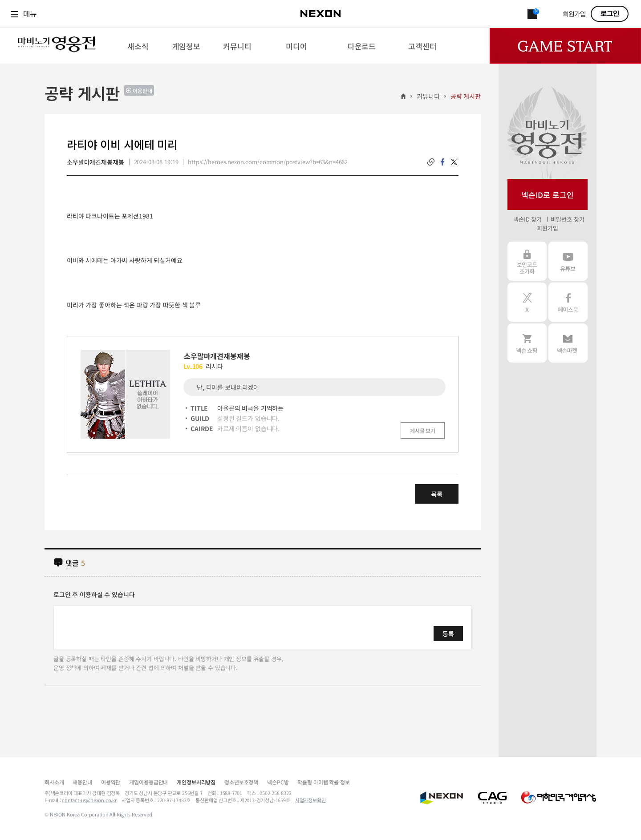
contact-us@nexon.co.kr (89, 800)
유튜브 (568, 261)
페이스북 (568, 302)
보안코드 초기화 (527, 261)
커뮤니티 (428, 96)
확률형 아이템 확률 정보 (323, 782)
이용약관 (111, 782)
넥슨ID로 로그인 (548, 195)
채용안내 (82, 782)
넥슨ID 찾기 (527, 219)
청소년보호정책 (241, 782)
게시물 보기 (423, 430)
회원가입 (574, 14)
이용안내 (142, 91)
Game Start (565, 46)
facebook (442, 162)
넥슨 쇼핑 (527, 343)
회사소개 (54, 782)
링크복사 (431, 162)
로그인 (610, 14)
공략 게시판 (466, 96)
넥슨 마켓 (568, 343)
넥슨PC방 (278, 782)
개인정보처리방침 (196, 782)
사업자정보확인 (310, 800)
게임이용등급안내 (148, 782)
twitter (454, 162)
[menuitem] (138, 46)
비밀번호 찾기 (567, 219)
